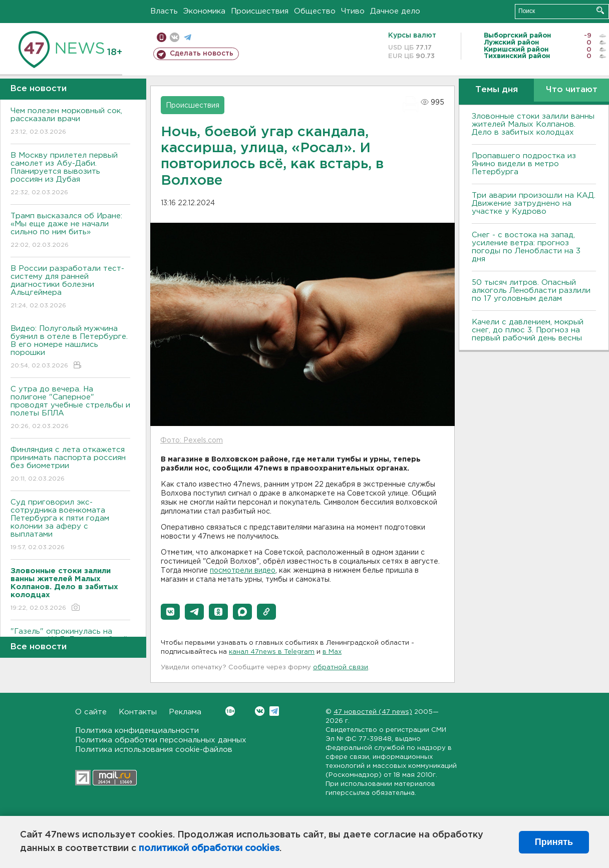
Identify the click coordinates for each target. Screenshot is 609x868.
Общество (315, 11)
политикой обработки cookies (209, 848)
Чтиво (353, 11)
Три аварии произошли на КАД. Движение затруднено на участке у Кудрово (534, 203)
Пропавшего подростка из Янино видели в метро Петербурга (524, 164)
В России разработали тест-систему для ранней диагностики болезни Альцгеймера (70, 288)
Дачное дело (395, 11)
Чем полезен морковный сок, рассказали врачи (70, 122)
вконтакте (175, 37)
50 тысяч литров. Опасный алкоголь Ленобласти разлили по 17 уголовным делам (531, 291)
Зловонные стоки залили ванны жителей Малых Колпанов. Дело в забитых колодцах (533, 124)
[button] (170, 612)
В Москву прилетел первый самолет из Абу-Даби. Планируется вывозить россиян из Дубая (70, 174)
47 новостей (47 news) (373, 712)
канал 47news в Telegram (272, 652)
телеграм (188, 37)
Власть (164, 11)
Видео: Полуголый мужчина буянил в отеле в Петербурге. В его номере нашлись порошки (70, 348)
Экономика (204, 11)
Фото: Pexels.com (192, 441)
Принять (554, 842)
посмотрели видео (243, 571)
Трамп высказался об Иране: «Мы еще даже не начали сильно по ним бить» (70, 231)
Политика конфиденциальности (137, 731)
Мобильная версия (162, 37)
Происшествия (260, 11)
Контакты (138, 712)
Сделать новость (202, 54)
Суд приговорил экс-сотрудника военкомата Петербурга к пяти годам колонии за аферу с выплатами (70, 525)
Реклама (185, 712)
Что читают (572, 90)
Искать (600, 10)
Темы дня (497, 90)
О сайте (91, 712)
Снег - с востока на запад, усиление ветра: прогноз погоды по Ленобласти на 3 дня (526, 247)
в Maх (332, 652)
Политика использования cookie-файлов (154, 750)
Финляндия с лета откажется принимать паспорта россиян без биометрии (70, 465)
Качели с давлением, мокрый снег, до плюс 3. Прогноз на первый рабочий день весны (528, 330)
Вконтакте (230, 711)
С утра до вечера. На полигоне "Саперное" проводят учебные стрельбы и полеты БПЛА (70, 408)
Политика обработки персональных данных (161, 740)
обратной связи (341, 668)
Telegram (274, 711)
